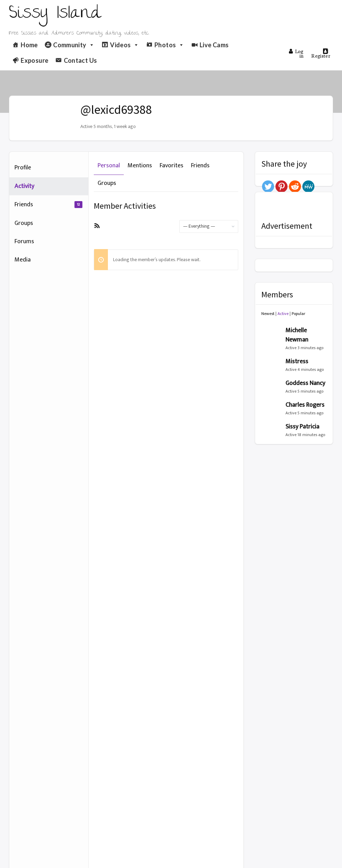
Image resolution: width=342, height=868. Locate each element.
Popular (299, 314)
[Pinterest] (281, 186)
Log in (296, 53)
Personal (109, 166)
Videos (125, 45)
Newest (268, 314)
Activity (24, 186)
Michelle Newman (297, 335)
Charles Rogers (305, 405)
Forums (24, 241)
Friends (48, 205)
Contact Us (81, 60)
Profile (23, 168)
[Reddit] (295, 186)
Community (74, 45)
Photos (169, 45)
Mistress (297, 362)
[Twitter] (268, 186)
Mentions (140, 166)
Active (283, 314)
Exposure (34, 60)
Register (321, 54)
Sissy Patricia (302, 427)
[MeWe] (308, 186)
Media (23, 260)
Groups (24, 223)
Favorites (172, 166)
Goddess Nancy (305, 383)
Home (29, 45)
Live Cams (214, 45)
